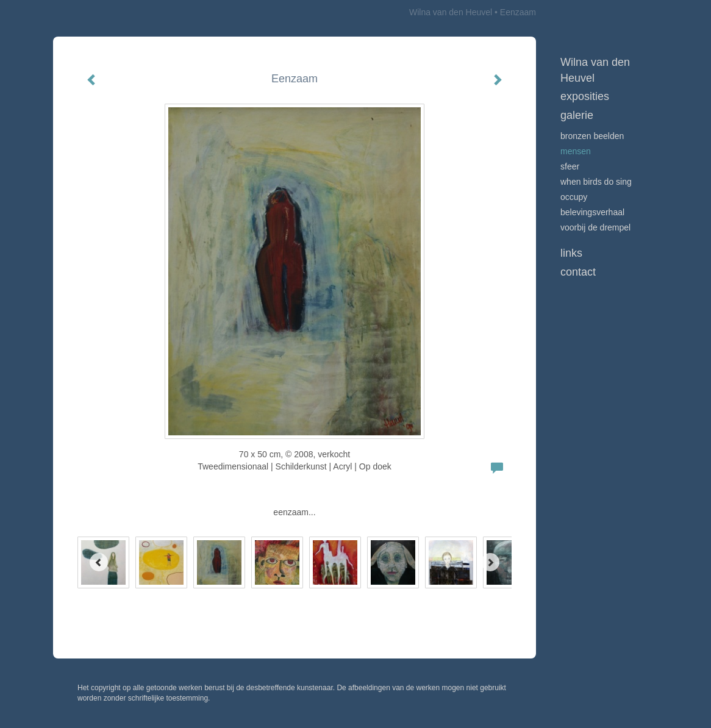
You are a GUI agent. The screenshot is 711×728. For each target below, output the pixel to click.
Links (571, 253)
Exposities (585, 96)
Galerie (577, 115)
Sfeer (570, 166)
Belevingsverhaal (592, 212)
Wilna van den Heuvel (451, 12)
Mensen (576, 151)
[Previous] (99, 562)
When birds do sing (596, 182)
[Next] (490, 562)
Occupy (574, 197)
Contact (578, 272)
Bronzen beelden (592, 136)
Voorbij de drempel (595, 227)
